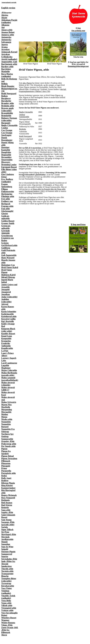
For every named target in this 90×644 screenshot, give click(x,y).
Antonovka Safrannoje (6, 41)
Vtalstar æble (7, 610)
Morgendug (7, 410)
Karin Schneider (9, 312)
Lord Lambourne (9, 363)
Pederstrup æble (9, 444)
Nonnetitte (6, 422)
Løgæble (5, 365)
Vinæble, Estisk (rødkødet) (8, 597)
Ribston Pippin (8, 483)
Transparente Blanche (7, 575)
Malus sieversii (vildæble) (8, 384)
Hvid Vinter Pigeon (7, 271)
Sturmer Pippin (8, 552)
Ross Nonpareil (8, 498)
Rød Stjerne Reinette (7, 506)
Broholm (23, 129)
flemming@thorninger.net (78, 66)
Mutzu (4, 417)
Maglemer (6, 368)
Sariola (5, 527)
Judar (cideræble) (9, 297)
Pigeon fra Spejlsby (6, 452)
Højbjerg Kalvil (8, 275)
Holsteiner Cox (8, 265)
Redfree (5, 481)
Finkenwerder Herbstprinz (8, 193)
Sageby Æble (7, 512)
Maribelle (6, 407)
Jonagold (5, 290)
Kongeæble (6, 339)
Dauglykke (6, 152)
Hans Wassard (8, 258)
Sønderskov (7, 566)
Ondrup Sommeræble (7, 438)
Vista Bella (6, 601)
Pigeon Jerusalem (9, 459)
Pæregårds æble (8, 473)
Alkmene (5, 25)
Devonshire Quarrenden (7, 158)
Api (3, 27)
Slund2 (4, 542)
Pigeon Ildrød (7, 456)
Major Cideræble (9, 370)
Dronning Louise (9, 165)
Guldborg (6, 248)
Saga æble (6, 510)
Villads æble (7, 606)
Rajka (4, 476)
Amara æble (7, 30)
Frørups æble (7, 206)
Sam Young (6, 520)
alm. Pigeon (27, 83)
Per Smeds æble (8, 446)
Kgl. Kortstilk (8, 321)
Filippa (5, 189)
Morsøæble (6, 412)
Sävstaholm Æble (9, 559)
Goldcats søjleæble (5, 217)
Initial (4, 282)
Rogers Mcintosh (9, 495)
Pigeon (4, 449)
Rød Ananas (7, 503)
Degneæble (6, 155)
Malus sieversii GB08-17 (8, 389)
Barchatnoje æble (9, 64)
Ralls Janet (6, 478)
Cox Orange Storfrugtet (7, 134)
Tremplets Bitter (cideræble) (9, 580)
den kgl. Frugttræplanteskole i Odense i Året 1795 (43, 90)
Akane (4, 18)
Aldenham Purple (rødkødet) (9, 21)
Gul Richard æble (9, 245)
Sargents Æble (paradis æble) (8, 523)
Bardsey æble (7, 67)
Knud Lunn (7, 336)
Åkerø (4, 635)
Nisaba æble (7, 419)
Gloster (5, 214)
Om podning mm (78, 31)
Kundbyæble (7, 348)
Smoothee (6, 544)
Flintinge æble (8, 196)
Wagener (5, 620)
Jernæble (5, 287)
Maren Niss (6, 405)
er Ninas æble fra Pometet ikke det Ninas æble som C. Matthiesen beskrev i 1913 (42, 190)
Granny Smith (8, 223)
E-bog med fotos (78, 225)
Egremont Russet (9, 167)
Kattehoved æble (9, 316)
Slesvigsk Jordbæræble (7, 538)
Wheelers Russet (9, 618)
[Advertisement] (38, 20)
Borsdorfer (6, 101)
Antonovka (6, 37)
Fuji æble (6, 209)
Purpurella (6, 471)
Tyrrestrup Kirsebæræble (8, 585)
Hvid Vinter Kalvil (10, 267)
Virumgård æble (9, 608)
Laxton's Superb (9, 358)
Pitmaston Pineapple (6, 465)
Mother (5, 414)
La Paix (5, 351)
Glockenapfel (7, 211)
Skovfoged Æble (9, 534)
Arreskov (6, 49)
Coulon (5, 128)
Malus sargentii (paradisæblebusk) (10, 379)
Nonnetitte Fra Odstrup (8, 430)
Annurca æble (8, 35)
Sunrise (5, 557)
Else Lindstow (8, 174)
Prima (4, 468)
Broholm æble (8, 106)
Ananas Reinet (8, 32)
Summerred (7, 554)
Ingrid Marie (7, 280)
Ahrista (5, 15)
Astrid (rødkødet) (9, 59)
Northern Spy (7, 434)
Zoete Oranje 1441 (10, 628)
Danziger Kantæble (6, 149)
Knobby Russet (8, 334)
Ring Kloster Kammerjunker (8, 487)
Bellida (4, 84)
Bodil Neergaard (9, 94)
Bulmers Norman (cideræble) (9, 119)
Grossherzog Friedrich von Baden (7, 238)
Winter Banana (8, 623)
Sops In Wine (7, 547)
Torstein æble (7, 571)
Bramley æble (7, 103)
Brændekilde (7, 113)
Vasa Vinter (7, 588)
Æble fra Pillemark (6, 631)
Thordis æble (7, 569)
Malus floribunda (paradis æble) (9, 374)
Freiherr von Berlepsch (7, 203)
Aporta (5, 45)
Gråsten (5, 243)
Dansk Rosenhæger (7, 139)
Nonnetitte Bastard (6, 425)
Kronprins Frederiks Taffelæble (6, 343)
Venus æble (6, 603)
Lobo (4, 361)
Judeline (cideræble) (6, 301)
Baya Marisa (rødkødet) (7, 75)
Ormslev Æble (8, 441)
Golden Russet (8, 221)
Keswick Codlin (8, 319)
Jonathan (6, 294)
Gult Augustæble (9, 255)
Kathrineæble (7, 314)
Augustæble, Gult (9, 62)
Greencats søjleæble (6, 227)
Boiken (4, 96)
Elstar (4, 177)
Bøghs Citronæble (9, 125)
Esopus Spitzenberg (7, 185)
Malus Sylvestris (9, 402)
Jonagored (6, 292)
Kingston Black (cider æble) (8, 330)
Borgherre (6, 98)
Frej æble (6, 199)
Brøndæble (6, 116)
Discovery (6, 162)
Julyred (5, 304)
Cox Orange (7, 130)
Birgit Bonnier (8, 86)
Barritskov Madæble (6, 70)
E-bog (78, 28)
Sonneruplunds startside (9, 2)
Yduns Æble (7, 625)
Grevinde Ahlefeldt (6, 232)
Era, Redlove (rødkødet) (7, 181)
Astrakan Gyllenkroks (7, 56)
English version (8, 8)
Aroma (4, 47)
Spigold (5, 549)
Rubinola (5, 500)
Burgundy (6, 123)
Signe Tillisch (7, 530)
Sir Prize (5, 532)
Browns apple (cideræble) (7, 109)
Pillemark (6, 461)
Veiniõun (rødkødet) (6, 592)
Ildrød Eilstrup (8, 277)
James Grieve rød (9, 285)
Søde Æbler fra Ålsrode (8, 563)
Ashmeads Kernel (9, 52)
